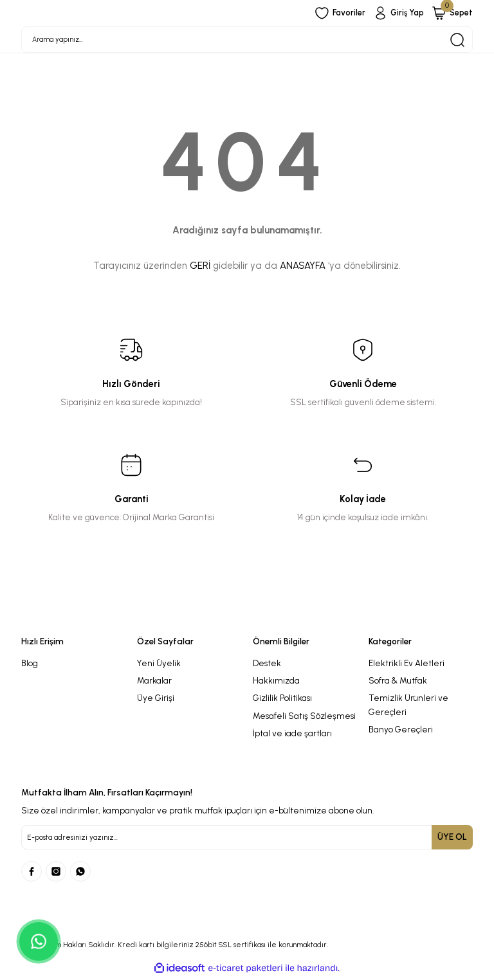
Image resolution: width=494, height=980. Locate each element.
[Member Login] (394, 14)
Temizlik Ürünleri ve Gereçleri (408, 708)
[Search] (247, 41)
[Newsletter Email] (247, 840)
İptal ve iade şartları (292, 736)
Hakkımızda (276, 684)
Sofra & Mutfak (398, 684)
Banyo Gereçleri (401, 732)
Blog (30, 666)
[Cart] (451, 14)
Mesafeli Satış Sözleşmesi (304, 718)
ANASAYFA (303, 269)
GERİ (200, 269)
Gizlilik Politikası (282, 701)
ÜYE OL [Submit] (452, 840)
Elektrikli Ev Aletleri (407, 666)
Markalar (154, 684)
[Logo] (247, 621)
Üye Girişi (156, 701)
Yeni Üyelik (159, 666)
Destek (267, 666)
